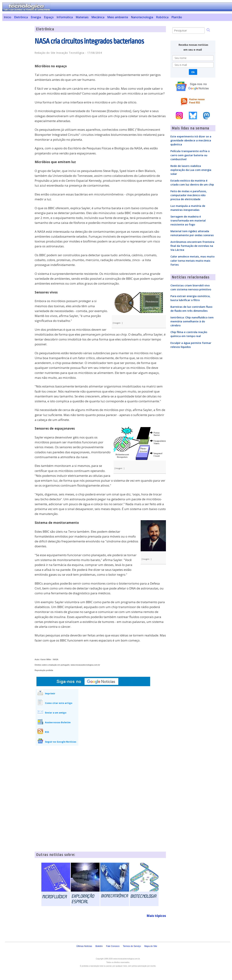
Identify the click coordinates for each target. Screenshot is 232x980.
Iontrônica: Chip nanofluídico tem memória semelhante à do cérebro (192, 321)
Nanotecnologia (142, 17)
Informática (65, 17)
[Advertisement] (17, 80)
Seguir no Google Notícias (61, 742)
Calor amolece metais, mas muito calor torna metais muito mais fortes (192, 260)
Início (7, 17)
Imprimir (50, 693)
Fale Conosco (113, 946)
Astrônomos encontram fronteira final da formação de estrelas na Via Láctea (192, 246)
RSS (47, 732)
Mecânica (98, 17)
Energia (36, 17)
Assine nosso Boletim (58, 722)
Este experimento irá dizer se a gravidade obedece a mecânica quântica (191, 140)
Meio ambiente (118, 17)
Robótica (162, 17)
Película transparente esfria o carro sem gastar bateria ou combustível (190, 155)
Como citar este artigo (59, 703)
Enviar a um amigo (56, 713)
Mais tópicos (156, 916)
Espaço (49, 17)
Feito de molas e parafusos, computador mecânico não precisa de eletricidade (189, 195)
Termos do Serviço (132, 946)
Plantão (177, 17)
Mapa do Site (151, 946)
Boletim (99, 946)
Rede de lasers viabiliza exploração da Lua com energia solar (191, 170)
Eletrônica (21, 17)
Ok (193, 72)
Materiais (82, 17)
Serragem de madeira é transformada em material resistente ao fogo (188, 220)
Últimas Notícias (84, 946)
